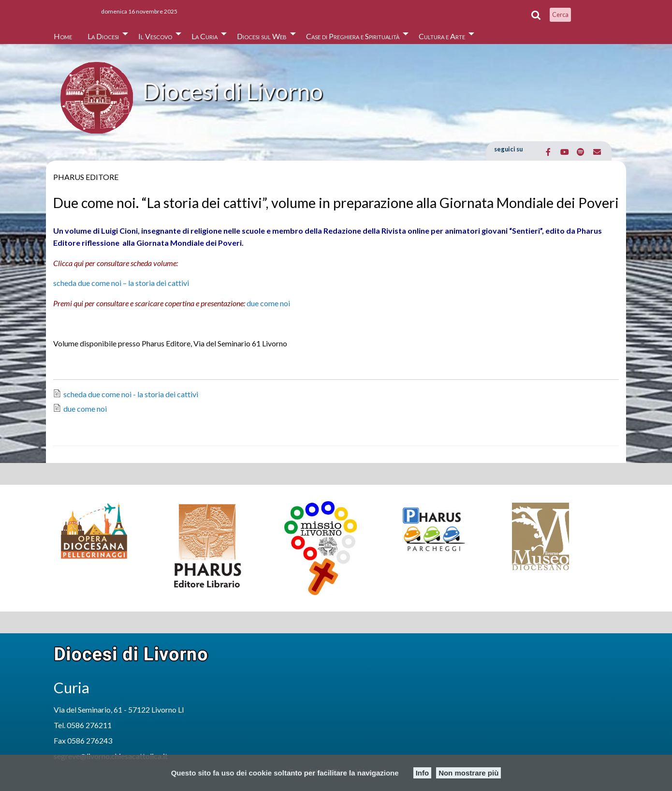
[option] (110, 530)
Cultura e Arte (442, 36)
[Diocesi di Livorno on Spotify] (581, 152)
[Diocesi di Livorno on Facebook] (548, 152)
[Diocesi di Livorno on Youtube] (564, 152)
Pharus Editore (86, 177)
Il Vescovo (155, 36)
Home (63, 36)
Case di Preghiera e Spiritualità (353, 36)
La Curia (205, 36)
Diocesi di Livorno (233, 91)
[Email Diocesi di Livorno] (597, 152)
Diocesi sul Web (262, 36)
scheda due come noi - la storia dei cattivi (131, 394)
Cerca (560, 15)
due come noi (268, 303)
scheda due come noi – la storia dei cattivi (121, 283)
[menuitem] (63, 34)
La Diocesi (103, 36)
